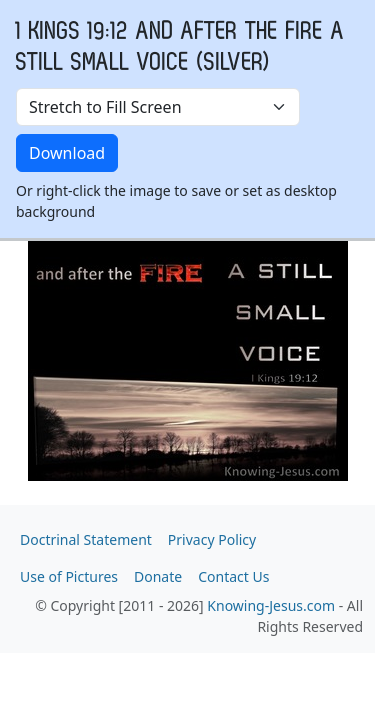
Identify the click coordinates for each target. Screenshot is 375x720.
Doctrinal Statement (86, 539)
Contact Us (233, 576)
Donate (158, 576)
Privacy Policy (212, 539)
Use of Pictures (69, 576)
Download (67, 153)
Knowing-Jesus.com (271, 605)
